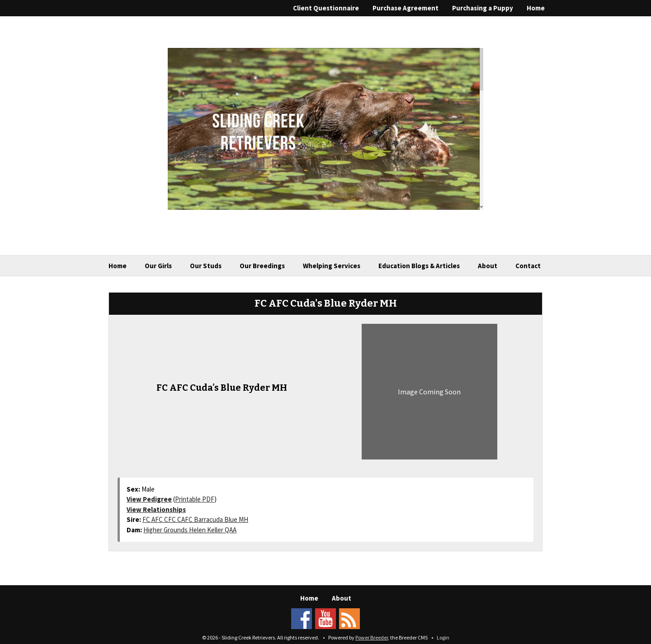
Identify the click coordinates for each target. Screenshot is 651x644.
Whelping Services (332, 266)
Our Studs (206, 266)
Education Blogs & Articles (419, 266)
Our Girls (158, 266)
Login (443, 637)
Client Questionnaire (326, 8)
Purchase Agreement (406, 8)
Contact (528, 266)
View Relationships (156, 509)
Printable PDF (195, 499)
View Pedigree (149, 499)
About (488, 266)
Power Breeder (372, 637)
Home (536, 8)
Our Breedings (262, 266)
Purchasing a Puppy (483, 8)
